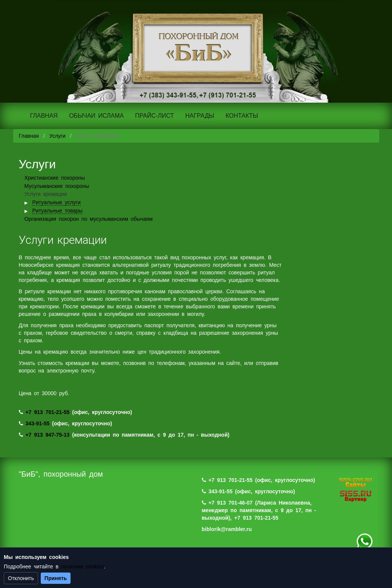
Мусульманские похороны (57, 186)
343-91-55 (37, 423)
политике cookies (83, 566)
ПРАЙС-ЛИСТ (154, 116)
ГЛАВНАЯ (44, 116)
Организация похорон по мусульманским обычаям (89, 219)
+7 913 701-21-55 (47, 412)
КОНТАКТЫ (242, 116)
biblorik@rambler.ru (227, 529)
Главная (29, 136)
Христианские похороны (55, 178)
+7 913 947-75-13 (47, 435)
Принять (56, 578)
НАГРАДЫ (200, 116)
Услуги (57, 136)
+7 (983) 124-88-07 (364, 542)
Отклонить (21, 578)
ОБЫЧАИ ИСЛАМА (96, 116)
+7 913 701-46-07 (230, 503)
